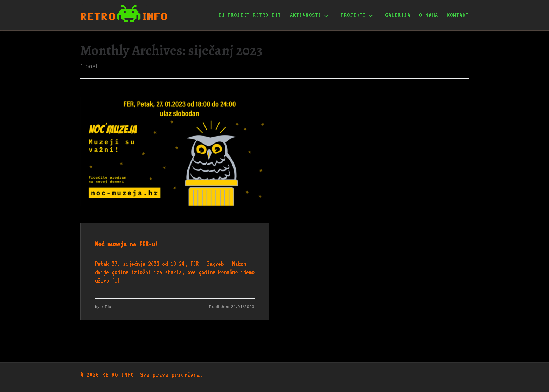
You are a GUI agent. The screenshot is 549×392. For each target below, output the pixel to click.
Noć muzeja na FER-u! (126, 244)
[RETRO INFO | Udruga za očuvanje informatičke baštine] (124, 14)
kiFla (106, 307)
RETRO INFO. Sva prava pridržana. (153, 374)
